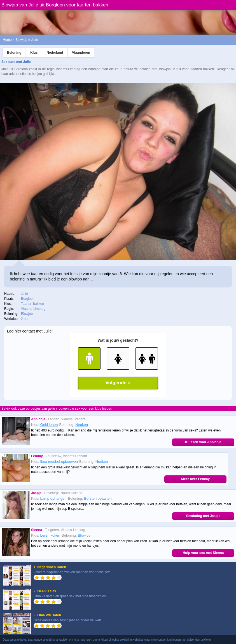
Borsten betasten (98, 498)
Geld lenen (49, 425)
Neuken (82, 425)
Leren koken (50, 535)
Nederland (55, 53)
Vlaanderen (81, 53)
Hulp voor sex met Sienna (203, 553)
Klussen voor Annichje (203, 442)
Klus (34, 53)
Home (7, 40)
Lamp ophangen (53, 498)
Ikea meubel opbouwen (59, 462)
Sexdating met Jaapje (203, 516)
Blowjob (21, 40)
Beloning (14, 53)
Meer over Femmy (195, 479)
